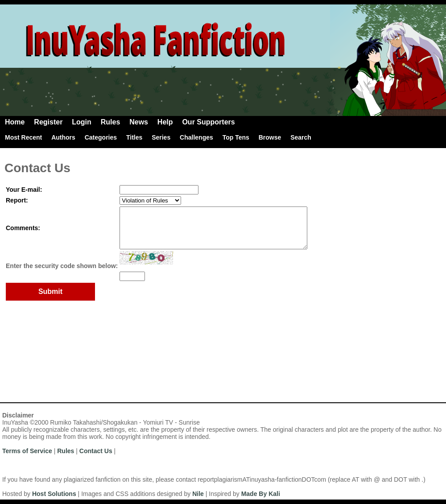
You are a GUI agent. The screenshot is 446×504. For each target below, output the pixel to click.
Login (82, 122)
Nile (198, 494)
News (139, 122)
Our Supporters (208, 122)
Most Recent (23, 137)
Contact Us (96, 451)
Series (161, 137)
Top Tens (236, 137)
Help (165, 122)
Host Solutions (54, 494)
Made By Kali (261, 494)
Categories (101, 137)
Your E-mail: (24, 190)
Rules (111, 122)
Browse (270, 137)
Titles (134, 137)
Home (15, 122)
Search (301, 137)
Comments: (23, 232)
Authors (63, 137)
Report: (17, 200)
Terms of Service (27, 451)
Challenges (196, 137)
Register (48, 122)
